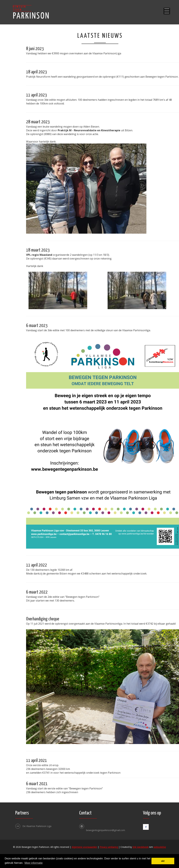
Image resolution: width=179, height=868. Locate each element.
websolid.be (160, 847)
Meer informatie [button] (34, 863)
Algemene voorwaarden (84, 847)
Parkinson (31, 13)
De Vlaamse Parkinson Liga (33, 826)
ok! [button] (163, 861)
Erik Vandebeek (141, 847)
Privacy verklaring (109, 847)
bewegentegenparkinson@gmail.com (106, 830)
